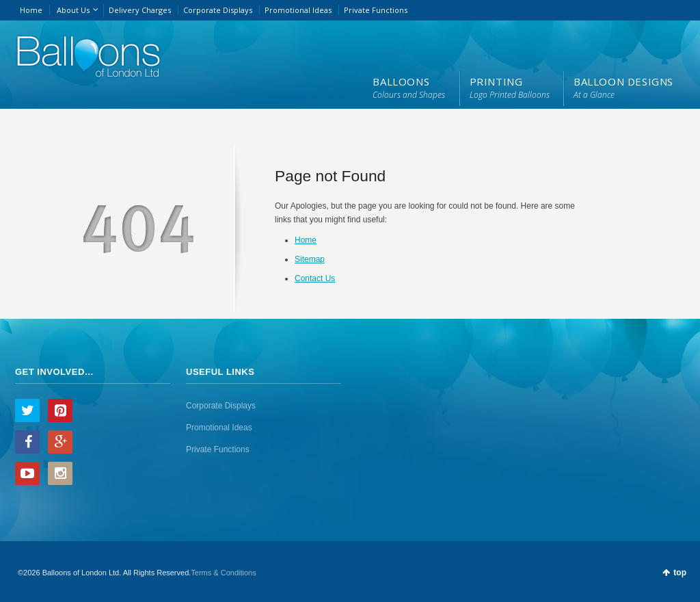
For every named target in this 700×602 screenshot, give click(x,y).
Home (31, 10)
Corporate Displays (218, 10)
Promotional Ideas (298, 10)
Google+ (60, 442)
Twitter (27, 410)
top (680, 573)
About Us (73, 10)
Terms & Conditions (223, 573)
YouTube (27, 473)
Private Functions (376, 10)
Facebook (27, 442)
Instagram (60, 473)
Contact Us (315, 278)
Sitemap (310, 259)
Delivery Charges (140, 10)
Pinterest (60, 410)
